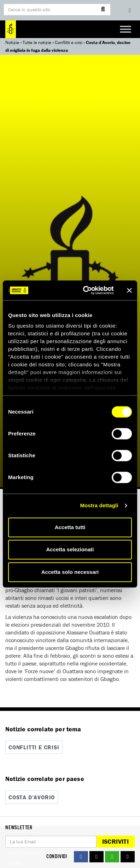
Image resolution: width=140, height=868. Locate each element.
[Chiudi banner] (129, 290)
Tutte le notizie (37, 42)
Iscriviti (115, 841)
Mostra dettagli (99, 505)
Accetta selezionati (70, 549)
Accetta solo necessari (70, 572)
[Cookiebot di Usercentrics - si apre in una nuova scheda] (85, 290)
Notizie (12, 42)
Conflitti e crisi (69, 42)
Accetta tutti (70, 527)
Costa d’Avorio (32, 797)
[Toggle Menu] (126, 29)
